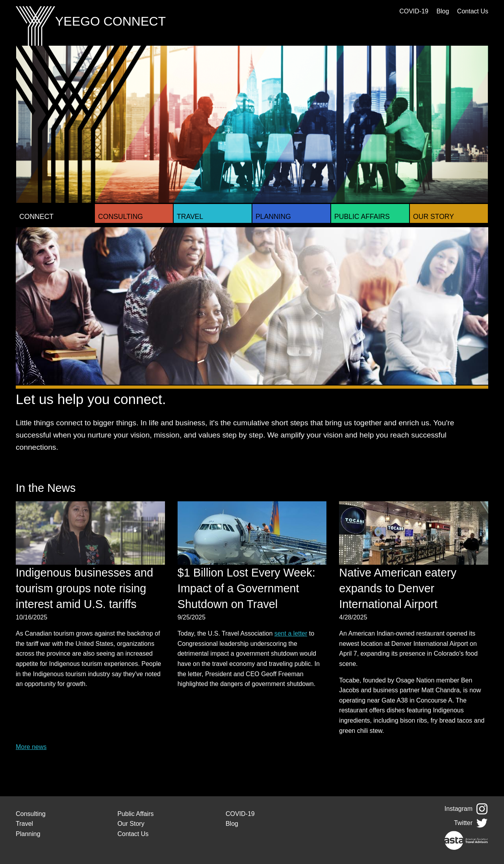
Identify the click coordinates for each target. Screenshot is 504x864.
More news (31, 747)
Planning (273, 217)
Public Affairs (362, 217)
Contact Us (473, 11)
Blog (443, 11)
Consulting (120, 217)
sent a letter (291, 633)
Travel (190, 217)
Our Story (434, 217)
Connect (36, 217)
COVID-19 (414, 11)
